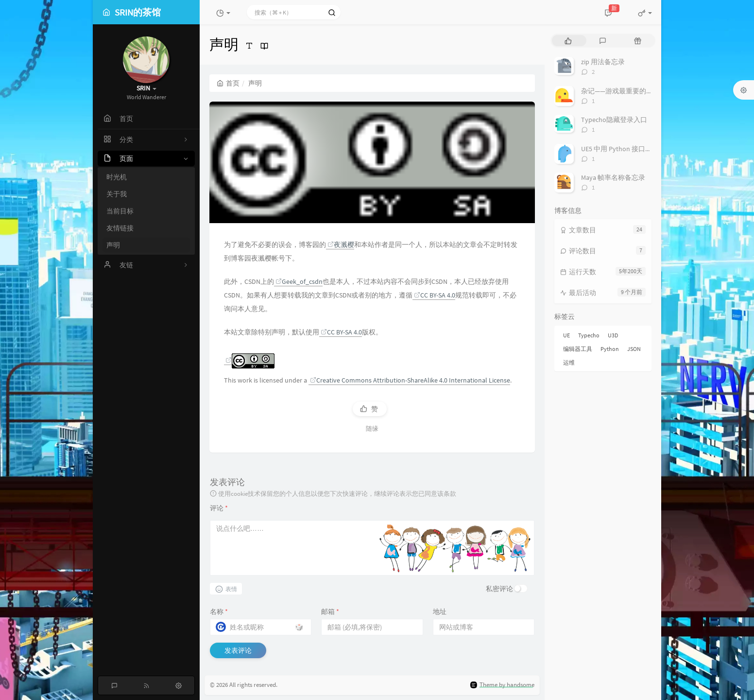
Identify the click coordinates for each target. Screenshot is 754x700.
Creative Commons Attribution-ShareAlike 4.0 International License (410, 380)
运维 (569, 362)
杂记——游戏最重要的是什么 (624, 91)
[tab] (568, 41)
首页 (228, 83)
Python (610, 349)
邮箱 (330, 612)
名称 (219, 612)
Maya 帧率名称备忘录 (613, 177)
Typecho (589, 335)
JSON (634, 349)
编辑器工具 (578, 349)
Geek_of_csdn (299, 281)
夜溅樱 (341, 245)
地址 (440, 612)
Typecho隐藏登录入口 (614, 120)
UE (566, 335)
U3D (613, 335)
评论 (219, 508)
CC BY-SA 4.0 (435, 295)
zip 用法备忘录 (603, 62)
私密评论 (499, 589)
